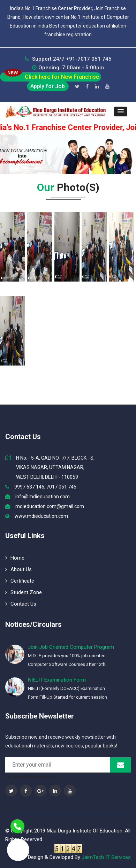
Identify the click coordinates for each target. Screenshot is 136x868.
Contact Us (21, 604)
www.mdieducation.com (41, 516)
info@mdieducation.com (43, 497)
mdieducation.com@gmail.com (50, 506)
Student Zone (24, 592)
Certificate (20, 581)
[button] (121, 112)
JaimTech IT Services (106, 857)
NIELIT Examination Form (57, 680)
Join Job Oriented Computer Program (71, 647)
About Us (18, 569)
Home (15, 558)
